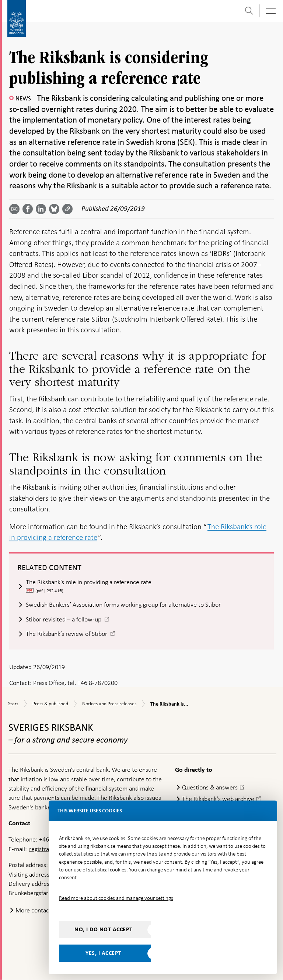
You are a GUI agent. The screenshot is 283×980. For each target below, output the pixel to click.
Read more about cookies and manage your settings (116, 898)
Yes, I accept (104, 953)
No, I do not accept (104, 929)
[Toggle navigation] (270, 11)
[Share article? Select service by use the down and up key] (42, 209)
